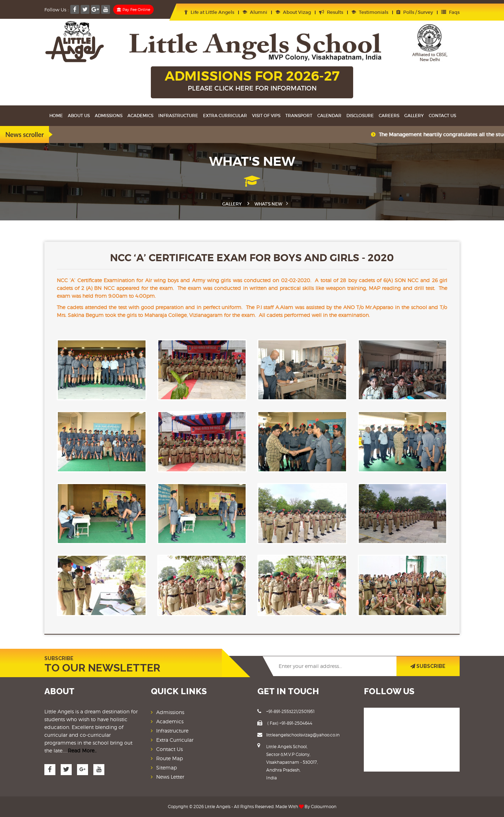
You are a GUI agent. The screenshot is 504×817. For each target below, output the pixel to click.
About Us (79, 116)
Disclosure (360, 116)
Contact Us (442, 116)
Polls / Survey (415, 12)
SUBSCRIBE (428, 666)
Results (331, 12)
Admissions (109, 116)
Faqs (450, 12)
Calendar (329, 116)
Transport (299, 116)
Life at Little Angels (209, 12)
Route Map (169, 758)
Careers (389, 116)
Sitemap (166, 767)
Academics (140, 116)
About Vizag (293, 12)
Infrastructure (178, 116)
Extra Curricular (225, 116)
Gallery (414, 116)
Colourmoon (324, 807)
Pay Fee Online (133, 10)
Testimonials (370, 12)
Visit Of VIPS (266, 116)
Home (56, 116)
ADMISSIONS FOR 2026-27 (252, 81)
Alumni (255, 12)
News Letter (170, 777)
